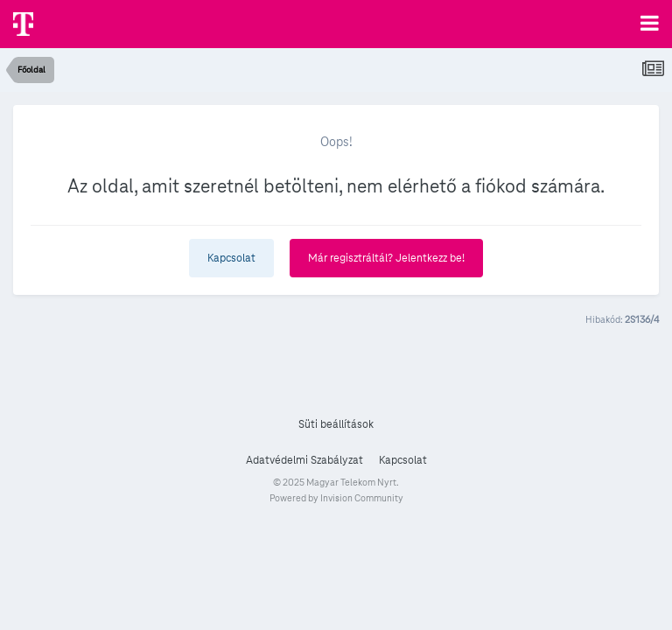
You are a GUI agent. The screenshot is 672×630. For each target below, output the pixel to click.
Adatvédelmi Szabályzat (304, 460)
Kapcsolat (231, 258)
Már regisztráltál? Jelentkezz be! (386, 258)
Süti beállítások (336, 424)
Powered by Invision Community (336, 498)
